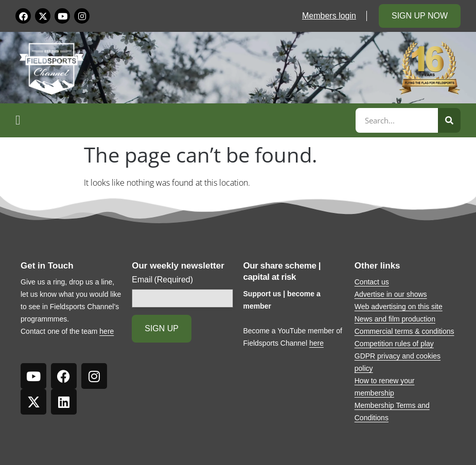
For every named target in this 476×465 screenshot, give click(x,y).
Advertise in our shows (391, 294)
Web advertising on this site (399, 307)
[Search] (449, 120)
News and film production (395, 319)
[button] (184, 120)
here (107, 331)
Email (162, 280)
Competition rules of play (394, 344)
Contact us (372, 282)
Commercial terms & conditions (404, 331)
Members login (329, 16)
